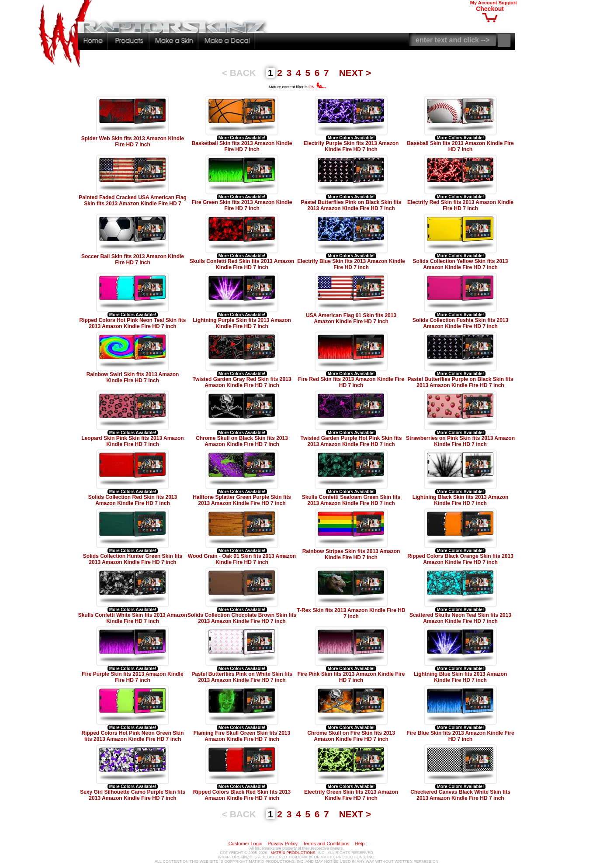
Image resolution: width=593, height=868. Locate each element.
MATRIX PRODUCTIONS (293, 853)
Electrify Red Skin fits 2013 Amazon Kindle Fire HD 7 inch (460, 205)
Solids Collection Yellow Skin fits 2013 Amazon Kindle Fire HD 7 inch (461, 264)
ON (317, 87)
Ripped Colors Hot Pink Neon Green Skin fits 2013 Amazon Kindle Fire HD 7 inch (132, 736)
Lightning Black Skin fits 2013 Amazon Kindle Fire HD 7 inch (461, 500)
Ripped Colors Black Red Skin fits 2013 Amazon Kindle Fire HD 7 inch (242, 795)
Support (508, 3)
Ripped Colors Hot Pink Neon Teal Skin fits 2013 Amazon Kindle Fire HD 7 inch (133, 323)
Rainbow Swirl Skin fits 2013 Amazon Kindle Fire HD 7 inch (133, 377)
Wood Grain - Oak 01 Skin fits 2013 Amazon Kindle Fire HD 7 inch (242, 559)
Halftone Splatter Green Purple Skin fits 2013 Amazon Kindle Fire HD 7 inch (242, 500)
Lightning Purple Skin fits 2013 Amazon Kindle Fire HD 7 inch (242, 323)
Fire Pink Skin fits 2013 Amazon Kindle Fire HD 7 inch (351, 677)
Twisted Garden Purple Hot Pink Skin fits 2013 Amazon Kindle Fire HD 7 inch (351, 441)
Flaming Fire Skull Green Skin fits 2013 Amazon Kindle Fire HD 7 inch (242, 736)
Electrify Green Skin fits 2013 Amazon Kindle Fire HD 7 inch (351, 795)
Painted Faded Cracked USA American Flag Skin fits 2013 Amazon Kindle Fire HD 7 (133, 201)
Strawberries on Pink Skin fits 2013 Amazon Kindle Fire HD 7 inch (460, 441)
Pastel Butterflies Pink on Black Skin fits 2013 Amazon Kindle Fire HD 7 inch (351, 205)
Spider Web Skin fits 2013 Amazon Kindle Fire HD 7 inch (133, 142)
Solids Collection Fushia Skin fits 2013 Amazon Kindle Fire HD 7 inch (460, 323)
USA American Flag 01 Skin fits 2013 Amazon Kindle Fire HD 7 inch (351, 318)
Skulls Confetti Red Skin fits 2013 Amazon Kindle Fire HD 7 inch (242, 264)
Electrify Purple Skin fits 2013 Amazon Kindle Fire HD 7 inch (351, 146)
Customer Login (246, 844)
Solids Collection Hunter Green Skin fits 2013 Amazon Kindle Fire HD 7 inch (133, 559)
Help (360, 844)
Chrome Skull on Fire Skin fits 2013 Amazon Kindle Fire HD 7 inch (351, 736)
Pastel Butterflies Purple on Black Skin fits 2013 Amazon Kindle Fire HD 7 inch (460, 382)
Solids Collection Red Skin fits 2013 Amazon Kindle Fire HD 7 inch (133, 500)
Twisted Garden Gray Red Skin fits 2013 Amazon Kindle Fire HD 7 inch (242, 382)
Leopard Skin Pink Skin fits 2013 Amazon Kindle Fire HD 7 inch (132, 441)
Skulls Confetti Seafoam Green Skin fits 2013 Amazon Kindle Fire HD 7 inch (351, 500)
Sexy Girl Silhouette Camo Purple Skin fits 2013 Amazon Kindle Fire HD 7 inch (133, 795)
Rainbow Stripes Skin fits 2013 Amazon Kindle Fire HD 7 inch (351, 554)
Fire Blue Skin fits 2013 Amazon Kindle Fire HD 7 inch (460, 736)
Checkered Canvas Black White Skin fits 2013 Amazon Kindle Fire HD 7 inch (460, 795)
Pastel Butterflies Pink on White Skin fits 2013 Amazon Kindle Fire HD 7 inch (242, 677)
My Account (484, 3)
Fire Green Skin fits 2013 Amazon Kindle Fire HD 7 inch (242, 205)
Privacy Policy (283, 844)
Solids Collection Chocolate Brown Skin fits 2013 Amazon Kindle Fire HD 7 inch (242, 618)
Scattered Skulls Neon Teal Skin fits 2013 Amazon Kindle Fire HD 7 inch (460, 618)
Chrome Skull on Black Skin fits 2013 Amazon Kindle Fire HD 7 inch (242, 441)
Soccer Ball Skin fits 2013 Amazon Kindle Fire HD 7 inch (133, 259)
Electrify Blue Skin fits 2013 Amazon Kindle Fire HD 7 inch (351, 264)
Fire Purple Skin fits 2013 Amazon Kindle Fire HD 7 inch (132, 677)
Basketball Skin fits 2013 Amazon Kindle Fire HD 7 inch (242, 146)
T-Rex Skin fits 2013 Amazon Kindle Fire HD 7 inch (351, 613)
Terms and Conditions (326, 844)
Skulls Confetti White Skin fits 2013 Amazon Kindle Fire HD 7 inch (133, 618)
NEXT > (355, 73)
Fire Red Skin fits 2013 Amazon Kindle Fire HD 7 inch (351, 382)
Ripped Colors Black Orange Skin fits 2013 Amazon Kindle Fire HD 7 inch (460, 559)
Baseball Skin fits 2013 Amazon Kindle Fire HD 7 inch (460, 146)
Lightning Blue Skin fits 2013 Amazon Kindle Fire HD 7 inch (461, 677)
